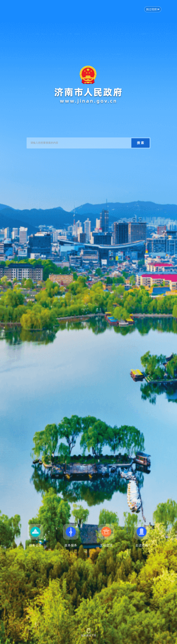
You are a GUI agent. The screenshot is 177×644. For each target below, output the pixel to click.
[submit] (141, 143)
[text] (79, 143)
